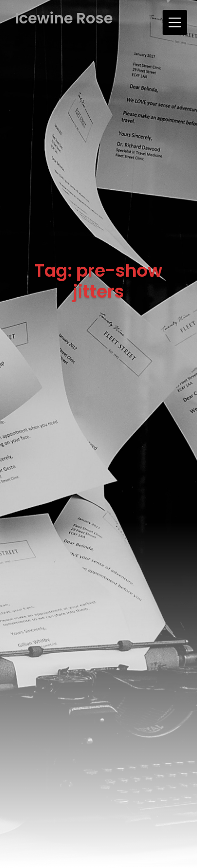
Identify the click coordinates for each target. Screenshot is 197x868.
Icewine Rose (64, 18)
